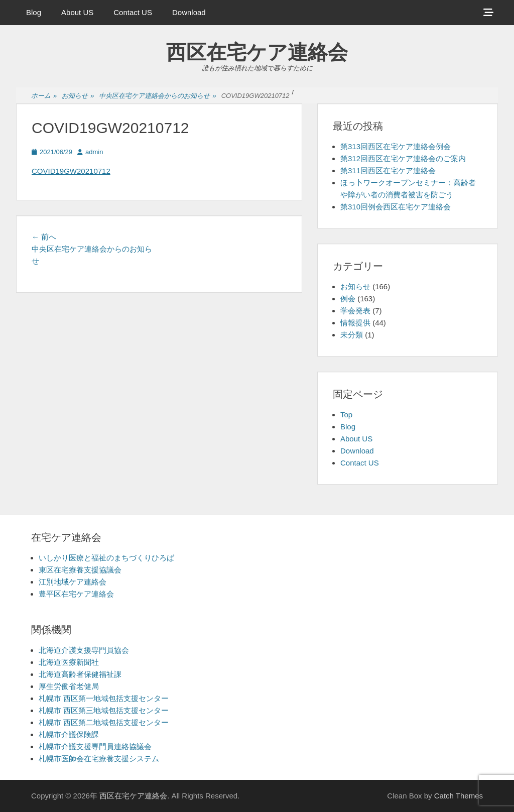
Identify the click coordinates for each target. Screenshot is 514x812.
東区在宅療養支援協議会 (80, 570)
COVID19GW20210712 (71, 171)
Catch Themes (459, 796)
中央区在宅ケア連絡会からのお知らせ (157, 96)
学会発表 (355, 311)
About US (77, 12)
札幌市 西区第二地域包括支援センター (104, 722)
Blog (34, 12)
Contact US (133, 12)
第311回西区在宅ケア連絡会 (388, 170)
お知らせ (78, 96)
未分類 (352, 335)
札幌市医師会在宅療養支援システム (99, 759)
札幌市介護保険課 (69, 734)
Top (346, 415)
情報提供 (355, 323)
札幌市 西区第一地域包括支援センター (104, 698)
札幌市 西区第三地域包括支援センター (104, 710)
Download (189, 12)
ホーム (44, 96)
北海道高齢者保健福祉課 (80, 674)
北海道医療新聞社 (69, 662)
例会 (348, 299)
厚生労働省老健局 (69, 686)
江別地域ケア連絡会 (73, 582)
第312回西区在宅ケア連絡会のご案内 (403, 158)
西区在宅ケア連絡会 (257, 52)
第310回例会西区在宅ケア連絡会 (396, 207)
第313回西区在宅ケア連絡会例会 (396, 146)
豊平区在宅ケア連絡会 (76, 594)
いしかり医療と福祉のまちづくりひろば (106, 558)
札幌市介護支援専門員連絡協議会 (95, 746)
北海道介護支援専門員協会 (84, 650)
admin (94, 152)
